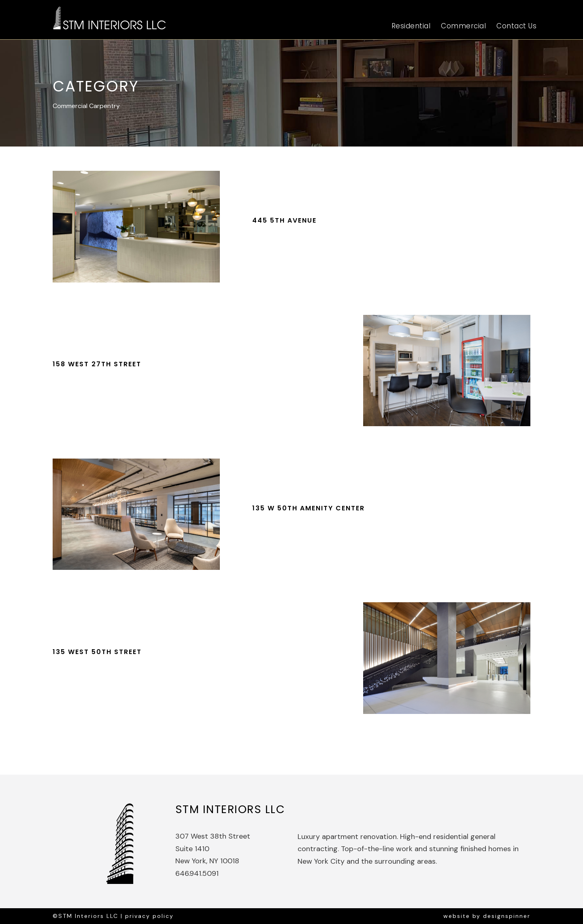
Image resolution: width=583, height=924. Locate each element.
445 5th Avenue (284, 220)
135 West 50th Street (97, 652)
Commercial (463, 26)
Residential (411, 26)
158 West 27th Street (97, 364)
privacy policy (149, 916)
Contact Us (516, 26)
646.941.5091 (197, 873)
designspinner (507, 916)
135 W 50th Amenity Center (309, 508)
